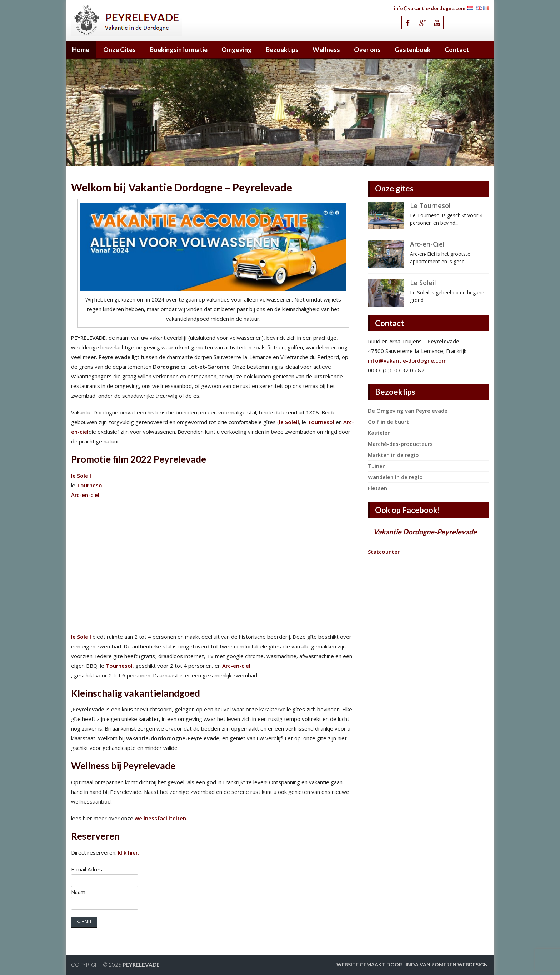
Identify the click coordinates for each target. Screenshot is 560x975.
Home (81, 50)
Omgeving (237, 50)
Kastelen (379, 433)
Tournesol (321, 422)
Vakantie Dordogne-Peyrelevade (425, 532)
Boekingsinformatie (179, 50)
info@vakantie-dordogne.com (430, 8)
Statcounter (384, 552)
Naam (78, 892)
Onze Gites (119, 50)
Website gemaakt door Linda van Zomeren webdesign (412, 964)
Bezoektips (282, 50)
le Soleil (289, 422)
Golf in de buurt (388, 422)
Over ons (367, 50)
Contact (457, 50)
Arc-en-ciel (85, 495)
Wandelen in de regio (395, 477)
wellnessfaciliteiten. (160, 818)
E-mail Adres (87, 869)
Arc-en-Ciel (427, 244)
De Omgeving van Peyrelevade (408, 411)
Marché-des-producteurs (400, 444)
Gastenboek (413, 50)
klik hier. (129, 852)
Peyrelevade (141, 965)
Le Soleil (423, 283)
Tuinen (377, 466)
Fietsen (377, 488)
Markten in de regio (393, 455)
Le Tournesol (430, 205)
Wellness (326, 50)
